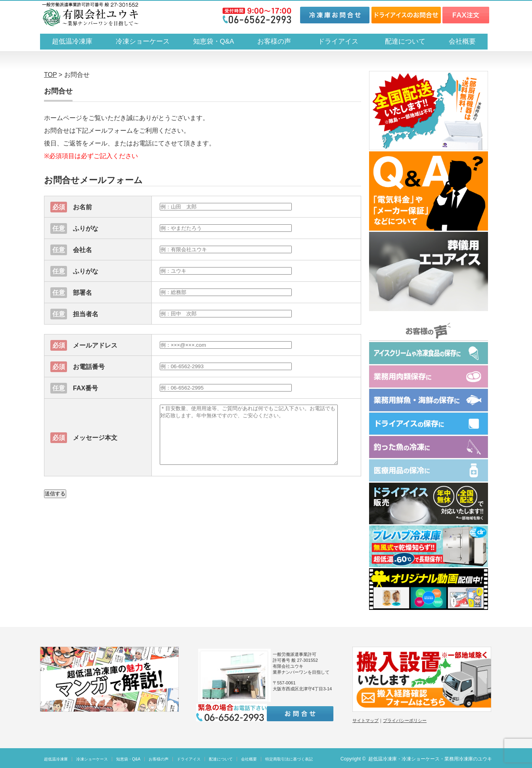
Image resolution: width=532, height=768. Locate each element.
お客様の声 (274, 41)
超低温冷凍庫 (72, 41)
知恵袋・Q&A (214, 41)
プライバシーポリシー (405, 720)
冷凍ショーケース (143, 41)
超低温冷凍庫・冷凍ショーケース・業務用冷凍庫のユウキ (430, 759)
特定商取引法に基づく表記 (289, 759)
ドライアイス (342, 41)
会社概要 (462, 41)
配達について (405, 41)
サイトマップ (366, 720)
